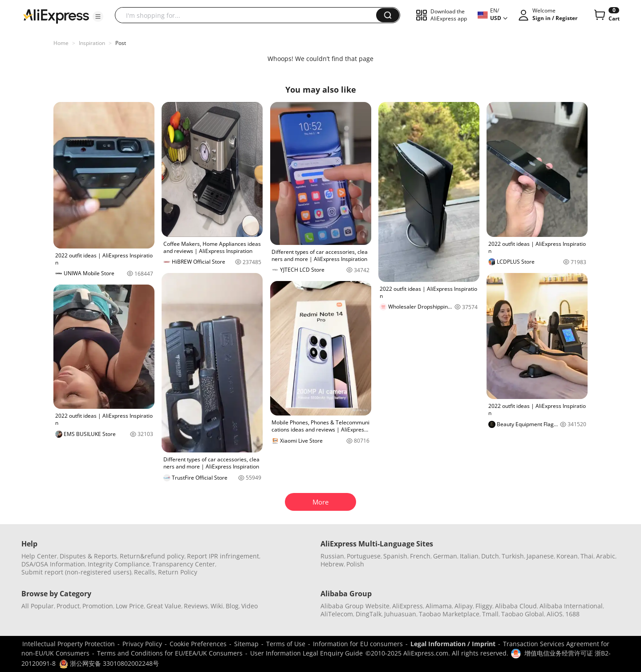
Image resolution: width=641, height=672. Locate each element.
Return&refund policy (152, 556)
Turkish (513, 556)
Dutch (490, 556)
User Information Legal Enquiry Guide (306, 653)
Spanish (395, 556)
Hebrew (332, 564)
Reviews (196, 606)
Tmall (490, 614)
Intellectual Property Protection (69, 644)
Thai (587, 556)
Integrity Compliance (119, 564)
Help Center (39, 556)
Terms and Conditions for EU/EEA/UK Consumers (170, 653)
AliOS (555, 614)
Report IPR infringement (223, 556)
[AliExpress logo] (56, 16)
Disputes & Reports (88, 556)
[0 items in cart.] (606, 15)
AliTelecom (337, 614)
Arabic (606, 556)
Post (121, 43)
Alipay (464, 606)
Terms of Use (286, 644)
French (420, 556)
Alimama (439, 606)
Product (68, 606)
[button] (98, 16)
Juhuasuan (400, 614)
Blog (232, 606)
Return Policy (178, 572)
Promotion (98, 606)
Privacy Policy (142, 644)
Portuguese (364, 556)
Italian (469, 556)
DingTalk (369, 614)
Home (61, 43)
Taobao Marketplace (449, 614)
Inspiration (92, 43)
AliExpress (408, 606)
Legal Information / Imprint (453, 644)
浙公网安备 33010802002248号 (109, 663)
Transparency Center (184, 564)
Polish (355, 564)
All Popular (38, 606)
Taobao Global (523, 614)
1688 (572, 614)
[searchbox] (249, 15)
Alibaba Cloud (516, 606)
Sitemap (246, 644)
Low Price (130, 606)
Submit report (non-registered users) (76, 572)
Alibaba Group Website (355, 606)
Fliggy (484, 606)
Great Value (164, 606)
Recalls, (145, 572)
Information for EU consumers (358, 644)
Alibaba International (571, 606)
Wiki (217, 606)
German (445, 556)
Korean (567, 556)
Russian (332, 556)
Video (250, 606)
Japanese (540, 556)
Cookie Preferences (198, 644)
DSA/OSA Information (53, 564)
